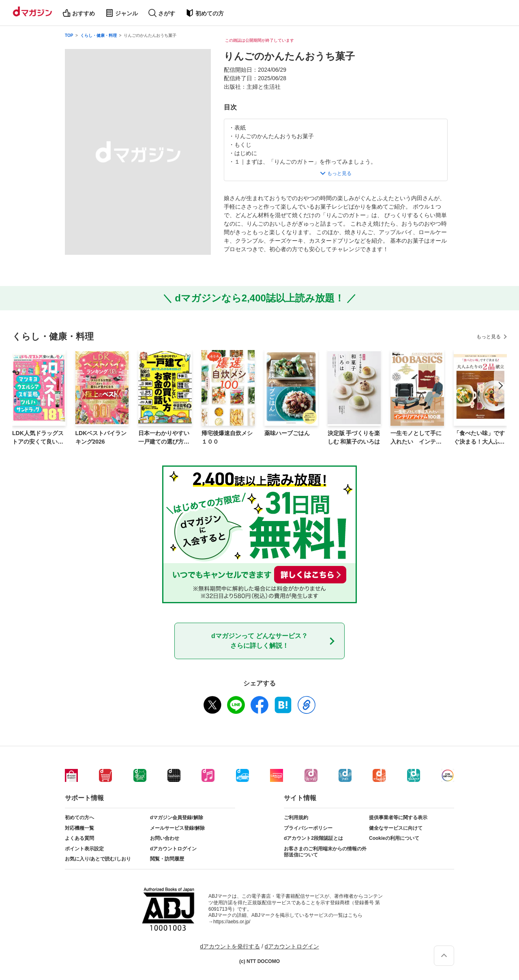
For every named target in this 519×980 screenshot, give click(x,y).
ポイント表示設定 (84, 849)
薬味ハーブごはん (287, 433)
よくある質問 (79, 838)
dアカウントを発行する (230, 946)
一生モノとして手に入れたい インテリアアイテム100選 (416, 438)
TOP (69, 35)
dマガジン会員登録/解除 (177, 818)
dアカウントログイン (173, 849)
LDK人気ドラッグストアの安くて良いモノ (38, 438)
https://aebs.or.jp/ (232, 922)
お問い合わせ (165, 838)
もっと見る (489, 337)
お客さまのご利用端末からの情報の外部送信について (325, 852)
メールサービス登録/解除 (177, 828)
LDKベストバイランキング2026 (101, 437)
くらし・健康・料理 (99, 35)
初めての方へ (79, 818)
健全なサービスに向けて (396, 828)
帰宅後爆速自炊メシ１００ (227, 437)
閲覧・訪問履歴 (167, 859)
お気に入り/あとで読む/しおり (98, 859)
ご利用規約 (296, 818)
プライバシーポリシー (308, 828)
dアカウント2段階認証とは (313, 838)
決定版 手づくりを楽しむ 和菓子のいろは (354, 437)
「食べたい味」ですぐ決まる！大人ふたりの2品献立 (479, 438)
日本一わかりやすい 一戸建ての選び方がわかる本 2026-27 (164, 438)
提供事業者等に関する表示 (398, 818)
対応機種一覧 (79, 828)
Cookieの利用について (394, 838)
